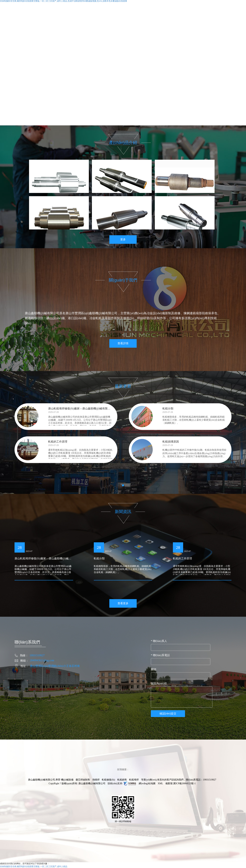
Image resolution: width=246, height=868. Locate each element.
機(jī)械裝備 (67, 780)
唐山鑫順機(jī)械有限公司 (92, 783)
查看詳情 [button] (123, 343)
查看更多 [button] (123, 603)
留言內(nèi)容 (159, 683)
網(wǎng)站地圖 (147, 783)
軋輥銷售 (122, 780)
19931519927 (210, 780)
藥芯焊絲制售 (83, 780)
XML (160, 783)
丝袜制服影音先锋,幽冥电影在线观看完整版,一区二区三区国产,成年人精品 (34, 866)
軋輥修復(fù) (108, 780)
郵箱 (154, 669)
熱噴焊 (96, 780)
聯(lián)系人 (159, 641)
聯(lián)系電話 (160, 655)
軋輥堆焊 (134, 780)
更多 (123, 239)
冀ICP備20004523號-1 (184, 783)
